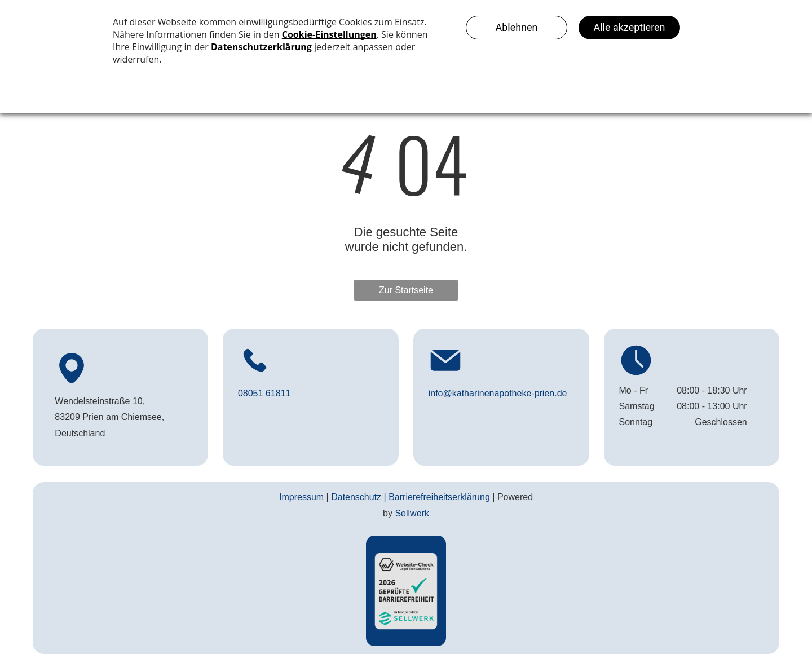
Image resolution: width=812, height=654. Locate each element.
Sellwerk (412, 513)
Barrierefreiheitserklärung (439, 497)
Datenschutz (356, 497)
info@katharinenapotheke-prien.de (498, 393)
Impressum (301, 497)
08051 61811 (264, 393)
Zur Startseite (406, 290)
